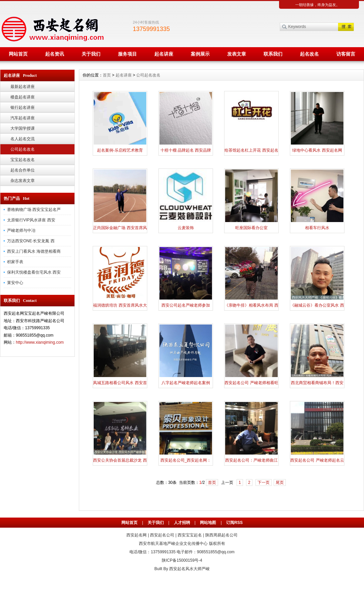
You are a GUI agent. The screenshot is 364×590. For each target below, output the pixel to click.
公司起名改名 (23, 149)
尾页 (280, 483)
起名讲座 (164, 54)
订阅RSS (234, 523)
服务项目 (127, 54)
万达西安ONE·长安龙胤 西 (31, 241)
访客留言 (346, 54)
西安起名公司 (162, 535)
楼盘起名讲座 (23, 97)
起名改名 (309, 54)
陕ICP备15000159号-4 (182, 560)
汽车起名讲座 (23, 118)
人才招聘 (182, 523)
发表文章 (237, 54)
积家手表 (15, 262)
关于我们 (91, 54)
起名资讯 (55, 54)
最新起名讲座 (23, 87)
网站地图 (208, 523)
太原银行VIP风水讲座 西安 (31, 220)
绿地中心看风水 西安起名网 (317, 150)
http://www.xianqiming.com (40, 342)
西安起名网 (136, 535)
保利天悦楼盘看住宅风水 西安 (34, 272)
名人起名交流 (23, 139)
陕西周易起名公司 (221, 535)
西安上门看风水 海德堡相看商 (34, 251)
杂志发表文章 (23, 181)
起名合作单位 (23, 170)
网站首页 (18, 54)
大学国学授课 (23, 128)
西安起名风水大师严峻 (189, 569)
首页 (107, 75)
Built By (162, 569)
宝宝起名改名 (23, 160)
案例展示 (200, 54)
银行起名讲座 (23, 107)
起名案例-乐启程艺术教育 (120, 150)
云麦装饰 (186, 228)
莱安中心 (15, 283)
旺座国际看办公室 (251, 228)
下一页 (264, 483)
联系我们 (273, 54)
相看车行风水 (317, 228)
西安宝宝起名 (190, 535)
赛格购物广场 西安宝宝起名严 (34, 210)
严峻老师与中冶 (21, 230)
